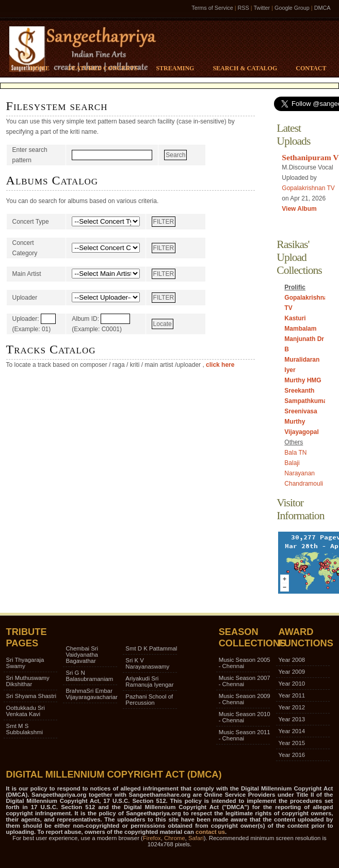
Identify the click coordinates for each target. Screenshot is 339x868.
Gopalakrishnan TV (308, 188)
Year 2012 (292, 707)
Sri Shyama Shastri (31, 696)
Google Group (292, 8)
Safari (196, 838)
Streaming (175, 68)
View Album (299, 209)
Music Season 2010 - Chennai (245, 717)
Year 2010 (292, 684)
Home (40, 68)
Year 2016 (292, 755)
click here (220, 365)
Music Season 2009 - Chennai (245, 699)
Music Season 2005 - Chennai (245, 663)
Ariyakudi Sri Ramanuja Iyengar (149, 681)
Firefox (152, 838)
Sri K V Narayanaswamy (147, 663)
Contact (311, 68)
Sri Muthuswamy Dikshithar (28, 681)
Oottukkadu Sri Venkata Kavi (26, 711)
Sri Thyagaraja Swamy (25, 663)
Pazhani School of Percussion (149, 700)
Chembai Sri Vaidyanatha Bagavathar (82, 655)
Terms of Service (212, 8)
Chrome (175, 838)
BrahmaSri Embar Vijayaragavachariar (91, 694)
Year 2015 (292, 743)
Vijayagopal (301, 432)
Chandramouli (304, 484)
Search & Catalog (245, 68)
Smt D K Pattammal (151, 648)
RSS (244, 8)
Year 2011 (292, 695)
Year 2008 (292, 660)
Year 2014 (292, 731)
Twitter (262, 8)
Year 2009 (292, 672)
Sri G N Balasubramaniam (89, 676)
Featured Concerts (103, 68)
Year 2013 (292, 719)
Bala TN (295, 453)
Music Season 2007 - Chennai (245, 681)
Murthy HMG (303, 380)
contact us (210, 832)
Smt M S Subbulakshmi (25, 729)
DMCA (322, 8)
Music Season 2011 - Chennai (245, 735)
